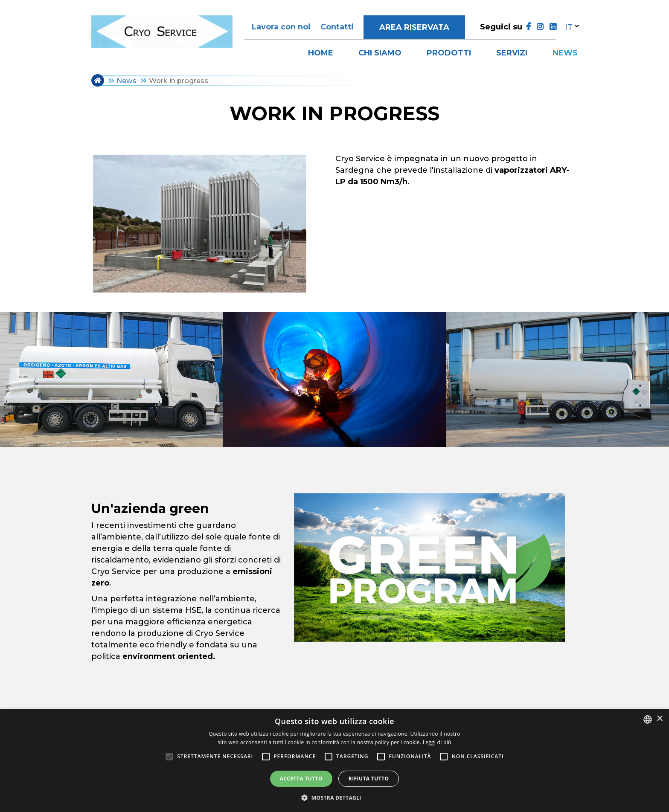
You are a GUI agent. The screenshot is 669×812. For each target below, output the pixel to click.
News (565, 53)
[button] (334, 797)
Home (321, 53)
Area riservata (414, 27)
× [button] (659, 719)
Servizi (512, 53)
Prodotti (449, 53)
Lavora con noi (281, 27)
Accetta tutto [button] (301, 779)
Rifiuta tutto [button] (369, 779)
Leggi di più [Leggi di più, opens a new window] (437, 742)
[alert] (334, 760)
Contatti (337, 27)
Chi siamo (380, 53)
